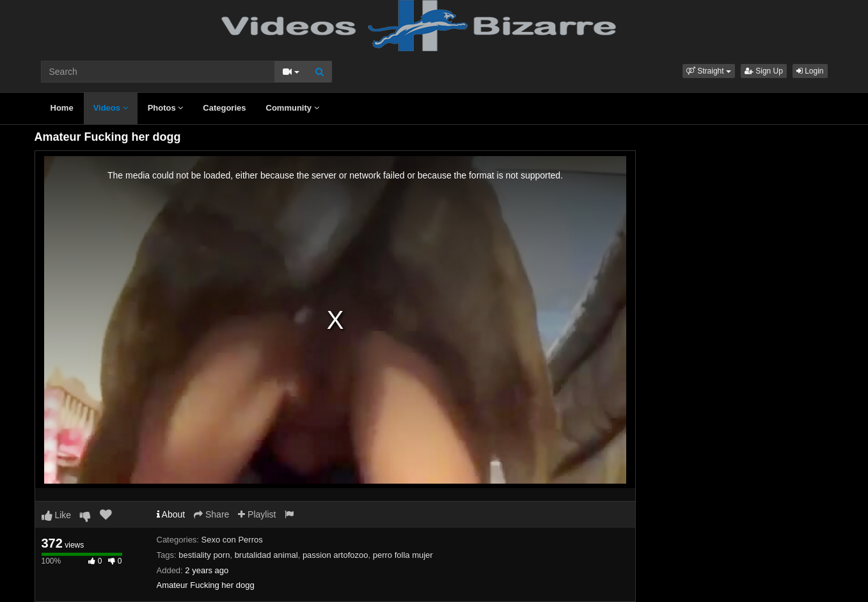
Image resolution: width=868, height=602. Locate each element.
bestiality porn (204, 555)
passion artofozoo (335, 555)
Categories (224, 108)
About (171, 514)
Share (211, 514)
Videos (111, 108)
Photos (166, 108)
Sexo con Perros (232, 540)
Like (57, 515)
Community (293, 108)
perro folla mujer (403, 555)
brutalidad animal (266, 555)
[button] (709, 71)
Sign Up (764, 71)
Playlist (257, 514)
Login (810, 71)
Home (62, 108)
